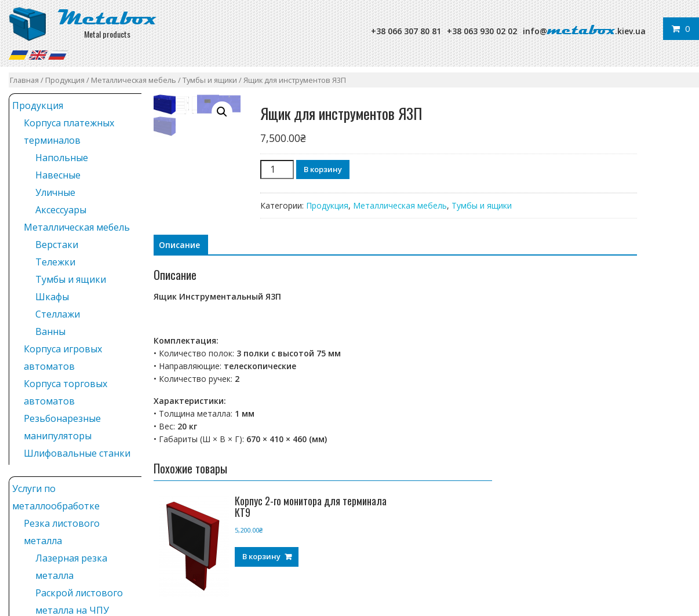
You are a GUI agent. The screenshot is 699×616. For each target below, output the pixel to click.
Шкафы (52, 297)
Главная (24, 80)
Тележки (55, 262)
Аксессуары (61, 210)
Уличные (55, 192)
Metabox (107, 18)
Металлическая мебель (134, 80)
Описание (179, 245)
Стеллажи (58, 314)
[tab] (179, 245)
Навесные (58, 175)
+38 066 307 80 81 (406, 31)
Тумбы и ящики (210, 80)
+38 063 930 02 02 (482, 31)
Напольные (62, 158)
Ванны (50, 331)
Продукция (65, 80)
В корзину (323, 169)
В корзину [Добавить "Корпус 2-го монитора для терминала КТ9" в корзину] (261, 556)
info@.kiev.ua (584, 31)
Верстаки (57, 245)
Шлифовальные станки (77, 453)
